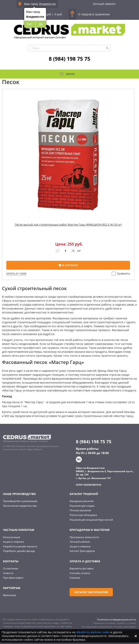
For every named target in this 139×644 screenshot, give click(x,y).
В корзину (68, 265)
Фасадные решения (82, 501)
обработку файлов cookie (93, 632)
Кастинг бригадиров (82, 551)
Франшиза (9, 595)
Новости (8, 573)
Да (41, 24)
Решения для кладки (82, 506)
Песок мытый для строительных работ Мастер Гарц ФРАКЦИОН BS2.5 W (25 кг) (68, 225)
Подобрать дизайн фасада (19, 551)
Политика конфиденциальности (116, 619)
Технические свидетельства (20, 506)
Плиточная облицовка (83, 515)
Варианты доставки (81, 568)
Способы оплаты (80, 573)
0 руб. (59, 14)
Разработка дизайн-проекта (20, 546)
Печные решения (80, 510)
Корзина (75, 578)
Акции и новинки (13, 542)
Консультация (12, 537)
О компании (11, 568)
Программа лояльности (84, 537)
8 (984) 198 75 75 (69, 59)
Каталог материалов (91, 592)
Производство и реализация (20, 501)
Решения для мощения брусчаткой (91, 520)
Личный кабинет (104, 4)
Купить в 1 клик (16, 274)
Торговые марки (13, 578)
